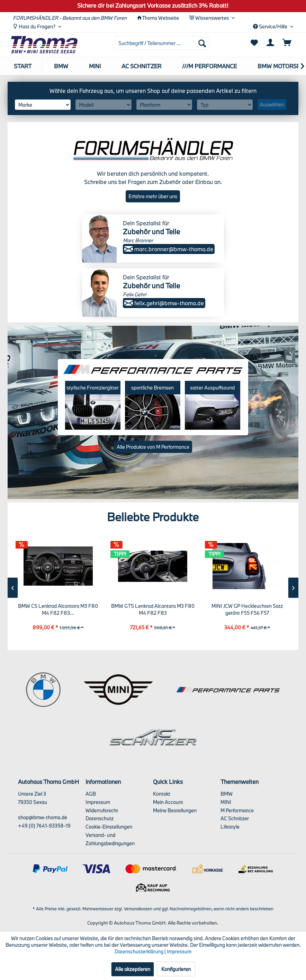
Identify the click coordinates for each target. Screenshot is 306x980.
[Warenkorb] (287, 43)
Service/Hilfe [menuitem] (271, 27)
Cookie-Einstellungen (109, 827)
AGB (91, 794)
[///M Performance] (209, 66)
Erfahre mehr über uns (153, 196)
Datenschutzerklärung (139, 951)
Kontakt (162, 794)
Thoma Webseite (160, 18)
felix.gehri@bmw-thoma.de (164, 303)
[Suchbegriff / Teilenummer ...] (162, 43)
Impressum (98, 802)
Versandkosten (138, 909)
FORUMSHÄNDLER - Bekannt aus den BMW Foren (70, 18)
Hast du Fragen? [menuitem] (35, 27)
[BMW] (61, 66)
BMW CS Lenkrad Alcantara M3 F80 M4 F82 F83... (58, 609)
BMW (227, 794)
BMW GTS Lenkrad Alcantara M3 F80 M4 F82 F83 (153, 609)
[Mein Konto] (271, 43)
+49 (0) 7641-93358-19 (44, 826)
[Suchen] (202, 43)
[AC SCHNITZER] (141, 66)
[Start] (23, 66)
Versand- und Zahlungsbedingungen (110, 839)
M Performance (237, 810)
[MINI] (95, 66)
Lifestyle (230, 827)
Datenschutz (100, 818)
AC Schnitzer (235, 818)
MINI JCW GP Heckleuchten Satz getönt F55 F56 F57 (247, 609)
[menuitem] (162, 43)
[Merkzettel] (254, 43)
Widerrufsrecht (102, 810)
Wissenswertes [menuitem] (210, 18)
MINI (226, 802)
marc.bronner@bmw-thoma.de (169, 249)
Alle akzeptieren (133, 969)
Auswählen (272, 104)
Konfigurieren (176, 969)
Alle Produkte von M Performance (153, 447)
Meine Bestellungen (175, 810)
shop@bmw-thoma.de (43, 817)
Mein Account (168, 802)
